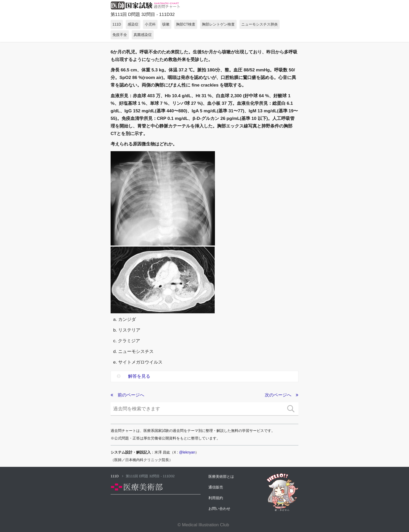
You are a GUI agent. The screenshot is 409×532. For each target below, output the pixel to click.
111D (117, 476)
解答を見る (134, 376)
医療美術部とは (221, 476)
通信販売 (216, 487)
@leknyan (187, 452)
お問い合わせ (219, 509)
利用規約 (216, 498)
